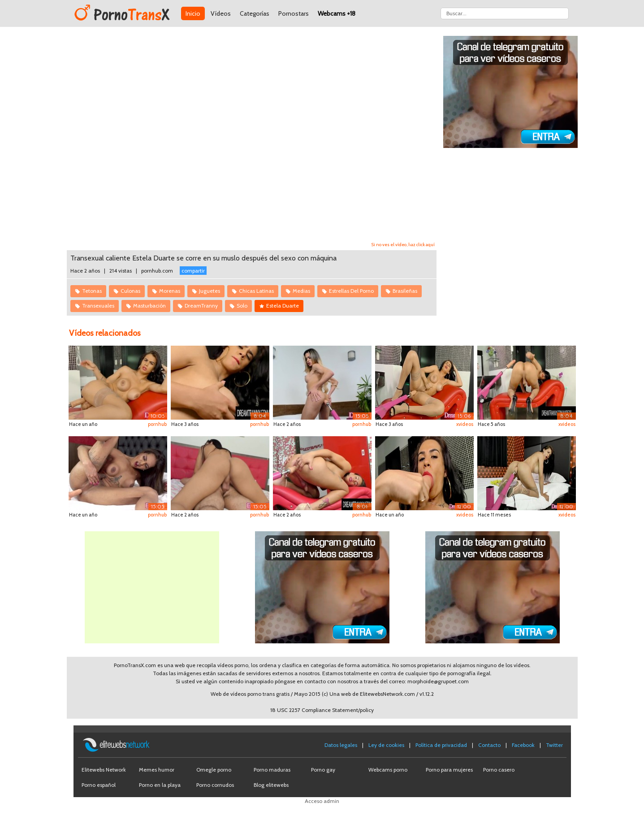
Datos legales (341, 745)
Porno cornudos (215, 785)
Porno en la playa (160, 785)
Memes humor (157, 770)
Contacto (489, 745)
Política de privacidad (441, 745)
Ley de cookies (386, 745)
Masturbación (149, 306)
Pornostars (294, 13)
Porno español (99, 785)
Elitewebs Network (104, 770)
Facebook (523, 745)
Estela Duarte (283, 306)
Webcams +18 (337, 13)
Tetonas (92, 291)
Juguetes (210, 291)
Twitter (554, 745)
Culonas (130, 291)
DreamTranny (201, 306)
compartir (193, 271)
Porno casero (499, 770)
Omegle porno (214, 770)
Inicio (193, 13)
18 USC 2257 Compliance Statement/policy (322, 710)
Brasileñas (405, 291)
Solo (242, 306)
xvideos (465, 424)
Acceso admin (322, 801)
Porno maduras (272, 770)
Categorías (255, 13)
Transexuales (98, 306)
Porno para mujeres (449, 770)
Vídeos (221, 13)
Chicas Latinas (256, 291)
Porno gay (323, 770)
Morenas (170, 291)
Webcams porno (388, 770)
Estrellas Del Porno (351, 291)
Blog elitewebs (271, 785)
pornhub (157, 424)
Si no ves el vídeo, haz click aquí (403, 245)
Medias (301, 291)
